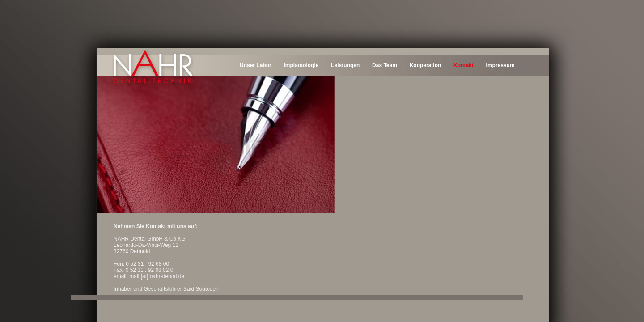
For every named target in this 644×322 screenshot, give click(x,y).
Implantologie (301, 65)
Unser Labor (256, 65)
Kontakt (464, 65)
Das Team (385, 65)
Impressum (500, 65)
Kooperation (426, 65)
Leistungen (345, 65)
